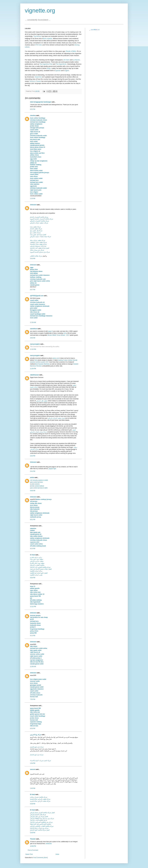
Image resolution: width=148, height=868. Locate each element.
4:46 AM (33, 491)
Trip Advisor (37, 36)
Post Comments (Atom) (41, 858)
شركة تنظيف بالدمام (36, 229)
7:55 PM (33, 699)
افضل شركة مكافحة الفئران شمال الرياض (42, 813)
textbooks (49, 844)
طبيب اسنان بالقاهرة (36, 575)
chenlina (33, 116)
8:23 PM (33, 549)
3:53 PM (33, 259)
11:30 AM (33, 322)
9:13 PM (33, 636)
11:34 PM (33, 369)
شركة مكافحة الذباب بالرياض (39, 820)
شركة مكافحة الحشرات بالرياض (39, 221)
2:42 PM (33, 456)
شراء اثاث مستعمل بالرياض (38, 246)
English (67, 71)
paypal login (52, 469)
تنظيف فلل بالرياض (42, 401)
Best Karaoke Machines (42, 364)
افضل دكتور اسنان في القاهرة (39, 573)
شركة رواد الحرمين (36, 735)
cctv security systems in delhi (39, 480)
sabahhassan (34, 375)
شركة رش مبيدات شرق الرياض (39, 828)
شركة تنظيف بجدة (35, 227)
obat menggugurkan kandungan (41, 102)
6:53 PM (33, 728)
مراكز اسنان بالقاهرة (36, 571)
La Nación (76, 60)
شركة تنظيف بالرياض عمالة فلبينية (40, 799)
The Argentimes (61, 64)
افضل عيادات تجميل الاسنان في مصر (41, 569)
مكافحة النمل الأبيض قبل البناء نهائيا (41, 824)
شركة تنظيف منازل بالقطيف (38, 242)
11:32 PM (33, 349)
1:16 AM (33, 198)
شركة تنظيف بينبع (35, 233)
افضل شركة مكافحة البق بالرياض (40, 830)
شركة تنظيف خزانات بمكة (38, 240)
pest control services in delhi (39, 488)
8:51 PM (33, 520)
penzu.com (56, 358)
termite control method (37, 486)
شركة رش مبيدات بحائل (37, 250)
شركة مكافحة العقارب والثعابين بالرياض (42, 826)
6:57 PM (33, 290)
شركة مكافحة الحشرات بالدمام (39, 217)
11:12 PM (33, 607)
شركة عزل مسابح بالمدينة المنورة (40, 252)
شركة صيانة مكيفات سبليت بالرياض (41, 237)
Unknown (33, 205)
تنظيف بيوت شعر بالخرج (37, 563)
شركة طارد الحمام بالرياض (38, 815)
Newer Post (29, 854)
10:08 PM (33, 846)
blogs (49, 68)
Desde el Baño (71, 51)
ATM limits (38, 45)
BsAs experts (48, 38)
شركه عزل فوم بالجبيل (37, 747)
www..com (95, 30)
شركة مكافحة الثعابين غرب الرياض (40, 567)
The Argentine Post (46, 64)
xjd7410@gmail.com (37, 296)
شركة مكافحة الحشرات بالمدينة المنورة (42, 219)
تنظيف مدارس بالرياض (37, 561)
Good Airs (38, 77)
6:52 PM (33, 109)
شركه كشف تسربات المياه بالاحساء (40, 761)
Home (57, 854)
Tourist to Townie (35, 81)
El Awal (32, 555)
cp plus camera (35, 484)
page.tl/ (50, 331)
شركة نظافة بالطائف (36, 256)
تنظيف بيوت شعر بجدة (37, 559)
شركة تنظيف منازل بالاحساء (38, 244)
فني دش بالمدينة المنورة (37, 774)
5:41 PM (33, 471)
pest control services (36, 482)
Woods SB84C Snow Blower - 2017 (58, 335)
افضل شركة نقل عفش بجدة (38, 235)
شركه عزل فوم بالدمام (37, 755)
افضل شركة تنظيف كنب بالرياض (40, 248)
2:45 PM (33, 788)
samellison (34, 329)
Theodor (33, 839)
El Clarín (67, 60)
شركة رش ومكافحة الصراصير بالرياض (41, 822)
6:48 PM (33, 833)
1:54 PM (33, 763)
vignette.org (40, 11)
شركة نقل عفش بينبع (36, 231)
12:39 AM (33, 667)
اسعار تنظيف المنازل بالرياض (56, 418)
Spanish (58, 71)
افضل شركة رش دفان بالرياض (39, 816)
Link (65, 333)
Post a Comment (33, 850)
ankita (32, 478)
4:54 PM (33, 578)
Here (36, 360)
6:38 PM (33, 804)
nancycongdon (35, 344)
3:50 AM (33, 338)
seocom (33, 769)
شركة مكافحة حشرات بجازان (39, 797)
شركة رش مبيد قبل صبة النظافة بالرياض (42, 818)
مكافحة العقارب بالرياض (37, 565)
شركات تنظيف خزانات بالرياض (39, 223)
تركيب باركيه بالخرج (36, 557)
